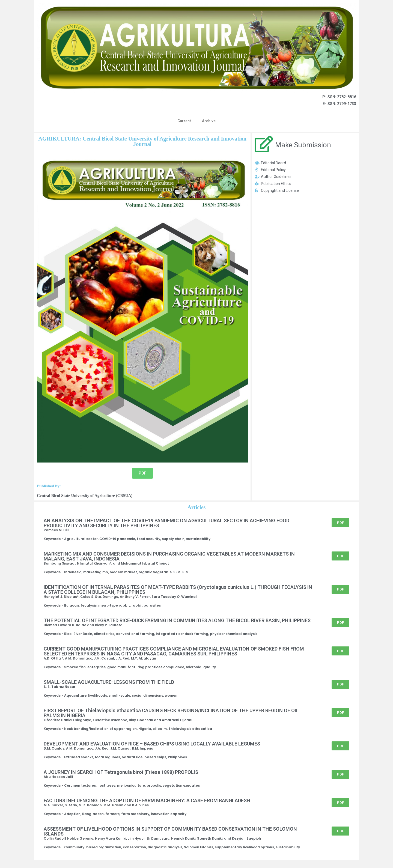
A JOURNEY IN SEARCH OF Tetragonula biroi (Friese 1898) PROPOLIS (121, 772)
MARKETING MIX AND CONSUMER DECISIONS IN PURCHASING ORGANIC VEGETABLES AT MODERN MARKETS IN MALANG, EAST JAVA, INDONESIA (169, 556)
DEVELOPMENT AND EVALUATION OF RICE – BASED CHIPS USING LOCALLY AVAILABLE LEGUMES (152, 744)
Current (184, 121)
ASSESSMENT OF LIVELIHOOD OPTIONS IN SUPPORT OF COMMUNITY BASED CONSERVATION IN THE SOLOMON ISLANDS (170, 831)
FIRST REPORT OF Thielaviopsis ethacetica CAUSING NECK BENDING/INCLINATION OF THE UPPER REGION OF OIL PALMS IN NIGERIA (171, 713)
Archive (209, 121)
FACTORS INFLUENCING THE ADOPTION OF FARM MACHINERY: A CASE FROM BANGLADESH (147, 800)
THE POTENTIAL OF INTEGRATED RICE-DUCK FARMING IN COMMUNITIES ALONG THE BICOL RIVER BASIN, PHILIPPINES (177, 620)
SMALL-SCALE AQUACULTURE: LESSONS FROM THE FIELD (109, 682)
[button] (142, 473)
